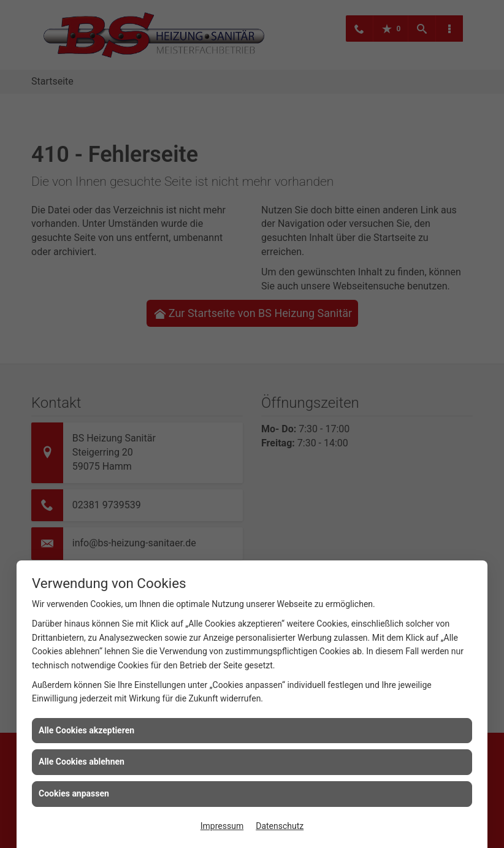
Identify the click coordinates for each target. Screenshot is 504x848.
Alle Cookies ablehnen (82, 762)
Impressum (222, 826)
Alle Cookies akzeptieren (86, 730)
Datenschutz (280, 826)
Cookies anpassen (74, 793)
